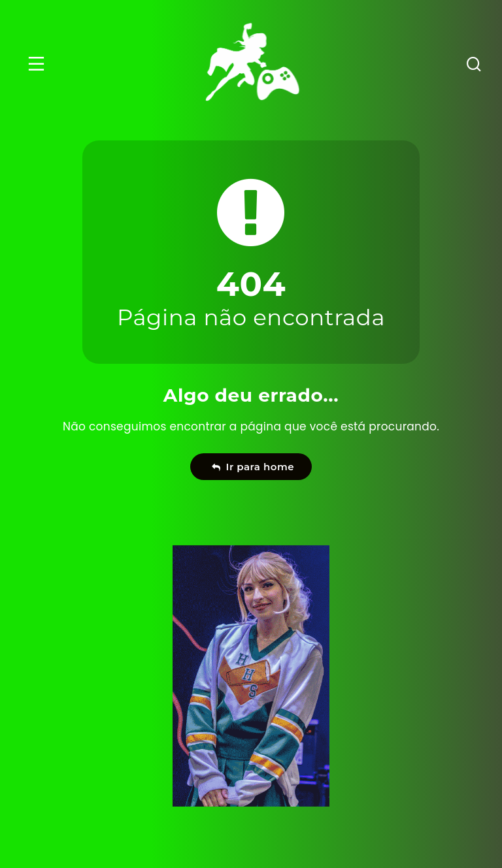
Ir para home (253, 467)
